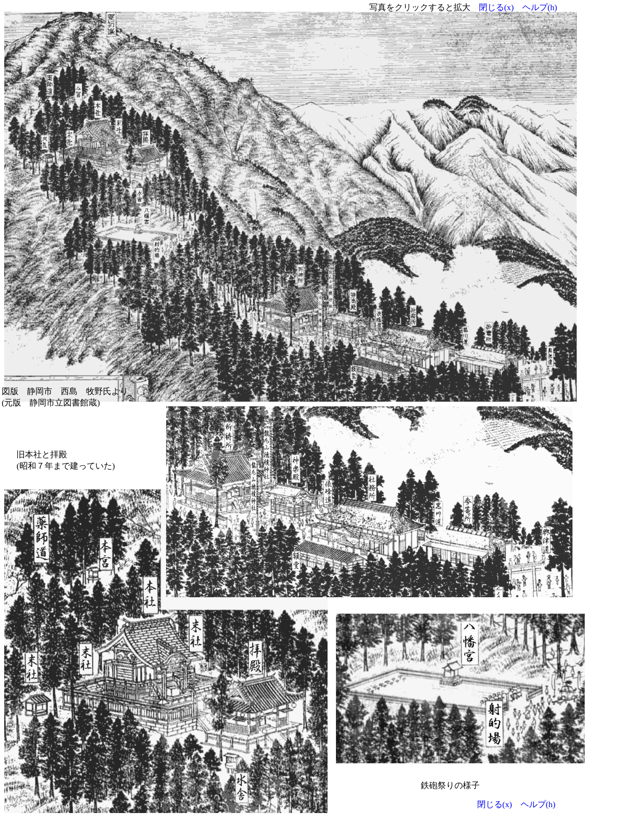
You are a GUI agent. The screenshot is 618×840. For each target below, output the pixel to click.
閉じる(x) (496, 7)
